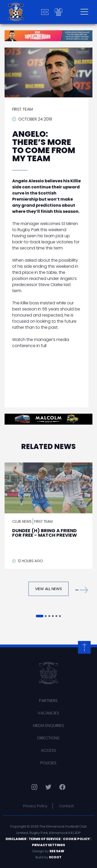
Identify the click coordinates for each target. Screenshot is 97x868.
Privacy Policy (35, 806)
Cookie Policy (76, 839)
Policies (48, 763)
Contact (66, 806)
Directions (48, 738)
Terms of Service (45, 839)
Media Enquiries (48, 725)
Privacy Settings (48, 845)
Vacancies (48, 713)
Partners (48, 701)
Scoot (55, 857)
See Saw (57, 851)
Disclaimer (16, 839)
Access (48, 750)
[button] (82, 590)
